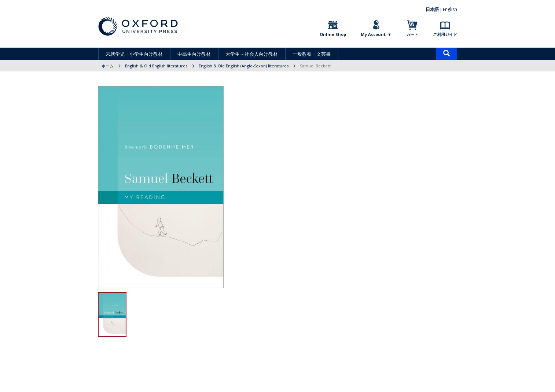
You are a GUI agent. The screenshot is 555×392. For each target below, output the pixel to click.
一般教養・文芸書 (312, 54)
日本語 (432, 9)
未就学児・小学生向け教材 (134, 54)
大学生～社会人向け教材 (252, 54)
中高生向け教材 (194, 54)
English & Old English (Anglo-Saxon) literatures (244, 66)
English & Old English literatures (156, 66)
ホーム (108, 66)
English (450, 9)
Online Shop (333, 34)
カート (412, 34)
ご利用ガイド (445, 34)
